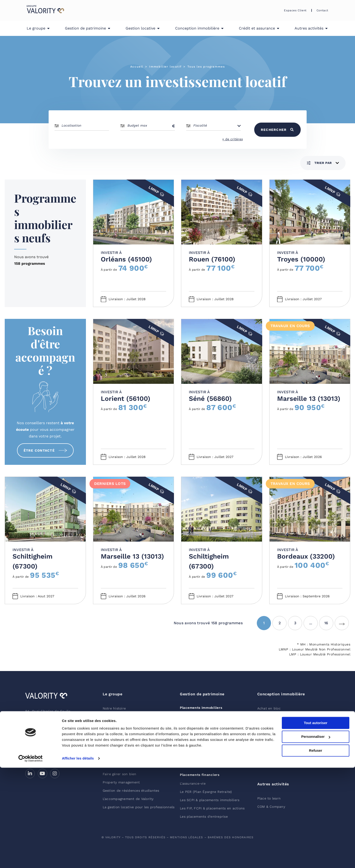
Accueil (137, 67)
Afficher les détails (78, 859)
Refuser (316, 851)
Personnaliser (316, 837)
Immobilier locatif (165, 67)
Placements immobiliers (201, 708)
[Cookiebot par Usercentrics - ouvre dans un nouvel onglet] (31, 859)
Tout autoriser (316, 823)
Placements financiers (200, 775)
